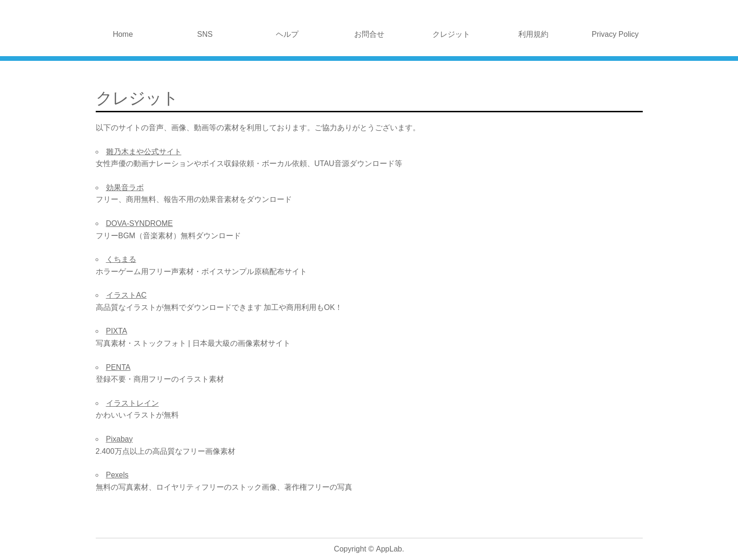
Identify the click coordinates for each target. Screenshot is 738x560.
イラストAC (126, 295)
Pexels (117, 475)
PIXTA (117, 331)
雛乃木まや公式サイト (144, 152)
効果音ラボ (125, 188)
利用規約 (533, 34)
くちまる (121, 259)
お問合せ (369, 34)
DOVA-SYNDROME (140, 223)
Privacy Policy (615, 34)
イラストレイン (133, 403)
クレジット (451, 34)
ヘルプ (287, 34)
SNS (205, 34)
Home (123, 34)
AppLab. (390, 549)
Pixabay (120, 439)
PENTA (118, 367)
